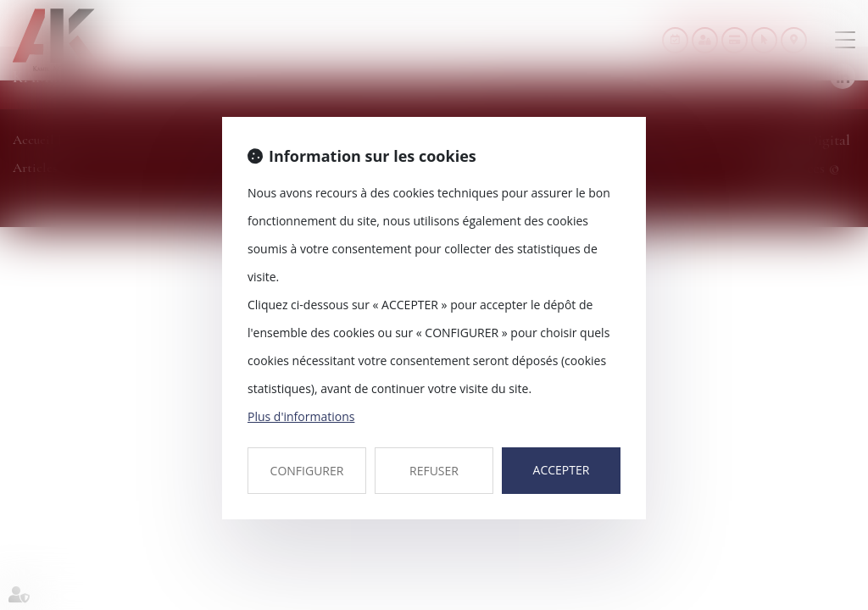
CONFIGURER (307, 471)
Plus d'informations (301, 416)
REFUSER (434, 471)
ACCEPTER (562, 470)
